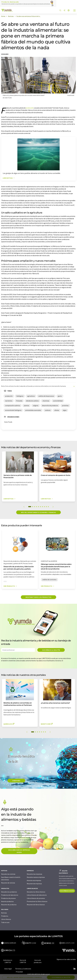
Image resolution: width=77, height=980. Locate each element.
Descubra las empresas (34, 874)
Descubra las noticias (8, 874)
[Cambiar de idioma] (69, 10)
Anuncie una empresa (34, 880)
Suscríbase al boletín (51, 650)
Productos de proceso (8, 898)
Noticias (4, 913)
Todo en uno (5, 922)
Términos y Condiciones (23, 969)
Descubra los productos (9, 892)
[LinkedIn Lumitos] (74, 969)
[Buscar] (60, 10)
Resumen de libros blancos (36, 905)
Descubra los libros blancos (36, 892)
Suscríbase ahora (67, 891)
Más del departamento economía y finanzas (38, 512)
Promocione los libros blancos (37, 901)
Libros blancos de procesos (36, 898)
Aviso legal (8, 969)
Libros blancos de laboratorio (37, 895)
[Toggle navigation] (75, 11)
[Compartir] (64, 10)
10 (48, 507)
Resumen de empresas (34, 884)
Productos (5, 916)
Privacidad (19, 972)
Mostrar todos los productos (38, 597)
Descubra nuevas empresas (36, 877)
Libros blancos (6, 919)
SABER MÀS (16, 781)
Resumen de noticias (8, 883)
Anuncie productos (7, 901)
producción (30, 108)
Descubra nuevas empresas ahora (19, 851)
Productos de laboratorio (10, 895)
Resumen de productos (9, 905)
